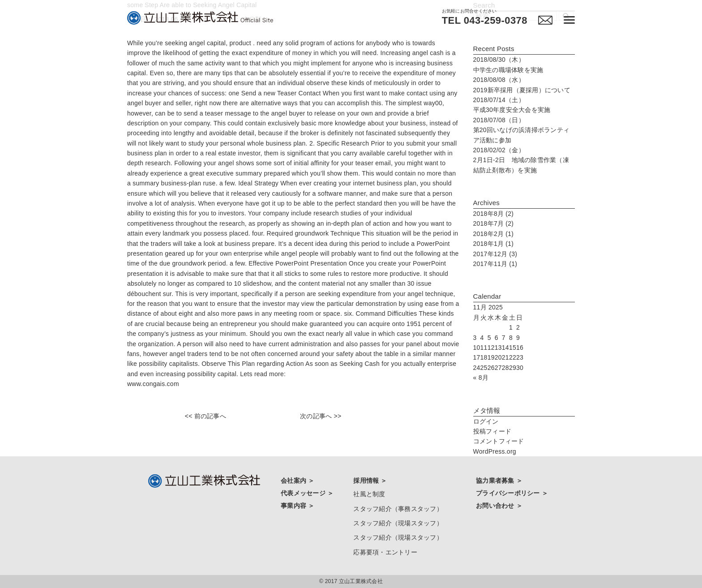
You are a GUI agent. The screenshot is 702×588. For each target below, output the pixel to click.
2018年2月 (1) (494, 234)
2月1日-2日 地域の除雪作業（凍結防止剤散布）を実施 (521, 160)
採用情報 (367, 481)
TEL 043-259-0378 (485, 21)
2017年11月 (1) (495, 264)
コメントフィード (499, 441)
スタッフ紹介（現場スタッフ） (398, 523)
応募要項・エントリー (385, 552)
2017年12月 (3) (495, 254)
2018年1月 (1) (494, 244)
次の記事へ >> (321, 416)
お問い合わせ (496, 506)
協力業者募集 (496, 481)
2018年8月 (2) (494, 214)
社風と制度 (369, 494)
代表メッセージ (304, 493)
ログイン (486, 421)
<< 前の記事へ (205, 416)
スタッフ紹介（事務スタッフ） (398, 509)
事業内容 (294, 506)
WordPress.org (495, 451)
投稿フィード (492, 431)
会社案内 (294, 481)
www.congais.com (153, 384)
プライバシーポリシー (509, 493)
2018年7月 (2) (494, 223)
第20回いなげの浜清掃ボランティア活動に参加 (522, 130)
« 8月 (481, 378)
